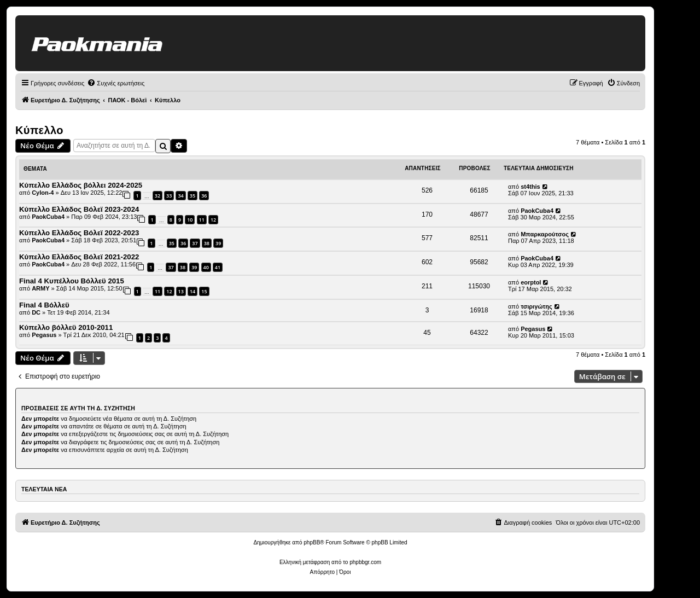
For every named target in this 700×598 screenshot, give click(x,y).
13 (181, 291)
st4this (530, 187)
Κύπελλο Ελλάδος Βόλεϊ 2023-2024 (79, 209)
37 (195, 243)
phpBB (312, 542)
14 (192, 291)
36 (204, 196)
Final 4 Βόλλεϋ (44, 305)
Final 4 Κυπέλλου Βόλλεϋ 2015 (72, 281)
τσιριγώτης (536, 306)
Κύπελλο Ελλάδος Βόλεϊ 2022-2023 (79, 233)
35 (192, 196)
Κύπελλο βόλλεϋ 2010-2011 (66, 327)
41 (218, 267)
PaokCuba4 (48, 217)
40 (206, 267)
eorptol (531, 282)
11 (202, 220)
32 (157, 196)
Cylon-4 (43, 193)
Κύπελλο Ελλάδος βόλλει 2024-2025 (81, 185)
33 (169, 196)
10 (190, 220)
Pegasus (44, 335)
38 (207, 243)
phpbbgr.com (365, 562)
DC (36, 312)
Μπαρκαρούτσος (545, 234)
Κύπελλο (39, 130)
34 (180, 196)
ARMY (40, 288)
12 (213, 220)
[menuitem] (116, 83)
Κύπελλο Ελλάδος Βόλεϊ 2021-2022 (79, 257)
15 (204, 291)
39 (218, 243)
